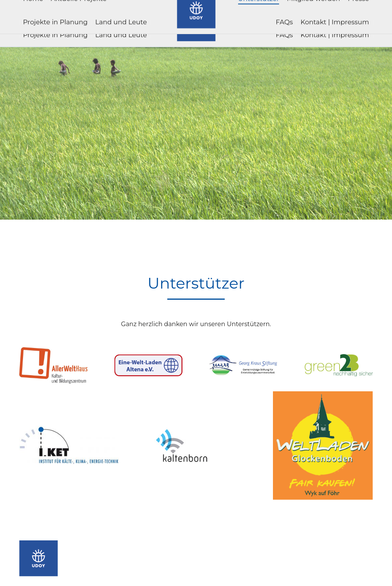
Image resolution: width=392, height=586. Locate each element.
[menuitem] (33, 12)
